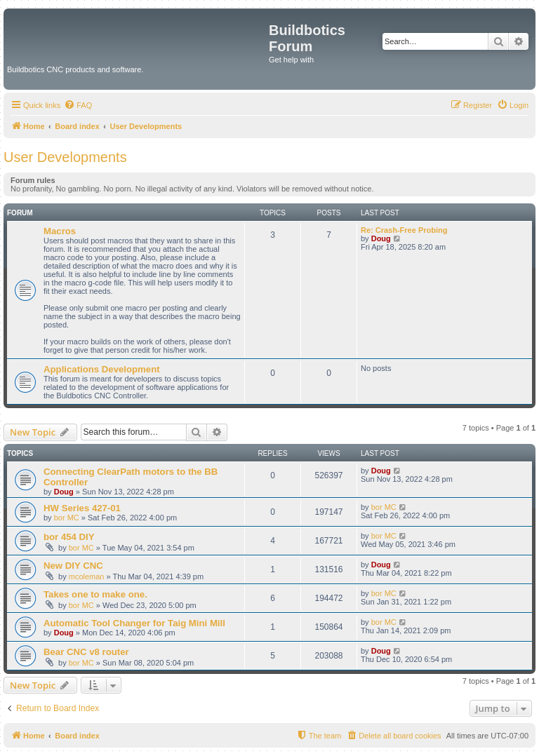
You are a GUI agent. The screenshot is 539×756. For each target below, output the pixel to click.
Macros (60, 231)
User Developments (65, 157)
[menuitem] (78, 105)
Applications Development (102, 369)
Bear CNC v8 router (86, 652)
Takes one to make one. (95, 594)
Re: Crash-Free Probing (404, 230)
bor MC (67, 518)
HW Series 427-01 (82, 508)
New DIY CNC (73, 566)
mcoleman (87, 576)
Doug (381, 238)
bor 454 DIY (69, 537)
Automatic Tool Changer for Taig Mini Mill (134, 623)
